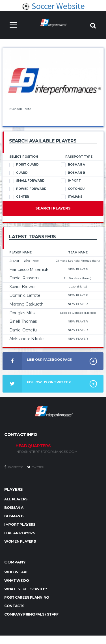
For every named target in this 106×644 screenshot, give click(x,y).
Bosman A (73, 165)
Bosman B (73, 173)
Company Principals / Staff (31, 614)
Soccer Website (53, 6)
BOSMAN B (14, 516)
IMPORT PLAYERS (20, 524)
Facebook (14, 467)
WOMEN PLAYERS (20, 541)
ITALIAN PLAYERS (20, 533)
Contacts (14, 606)
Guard (19, 173)
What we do (17, 581)
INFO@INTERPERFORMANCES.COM (46, 452)
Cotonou (73, 189)
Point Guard (24, 165)
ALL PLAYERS (16, 499)
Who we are (16, 572)
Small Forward (27, 181)
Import (71, 181)
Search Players (53, 208)
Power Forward (28, 189)
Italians (72, 197)
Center (19, 197)
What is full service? (26, 589)
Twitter (35, 467)
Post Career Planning (27, 597)
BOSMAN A (14, 508)
